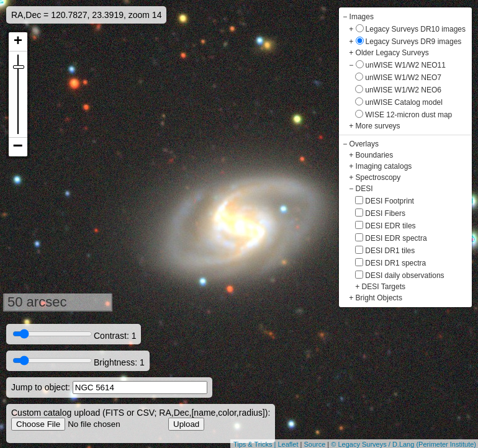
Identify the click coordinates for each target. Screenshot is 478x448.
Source (314, 444)
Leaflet (288, 444)
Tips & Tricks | (256, 444)
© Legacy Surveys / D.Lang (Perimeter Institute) (404, 444)
